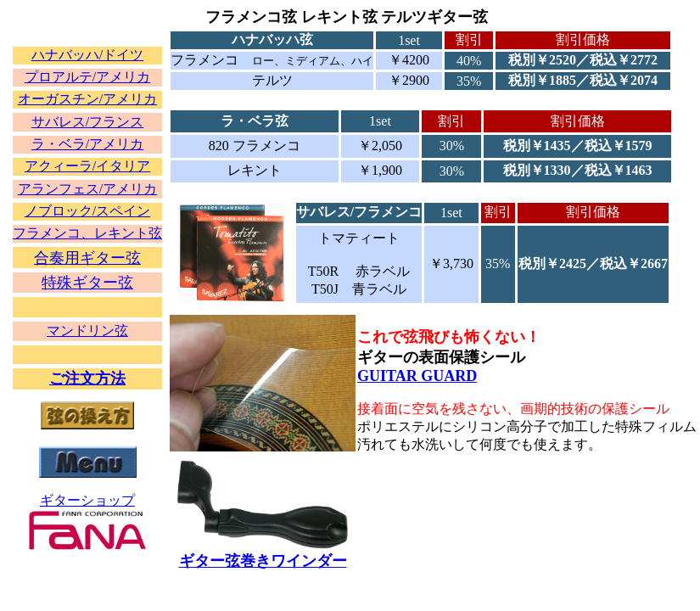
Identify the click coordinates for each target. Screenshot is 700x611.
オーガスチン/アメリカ (87, 99)
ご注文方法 (87, 378)
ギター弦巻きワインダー (263, 561)
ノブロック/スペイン (87, 211)
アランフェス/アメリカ (87, 189)
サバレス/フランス (87, 122)
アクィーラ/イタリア (87, 166)
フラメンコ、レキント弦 (87, 233)
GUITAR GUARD (417, 376)
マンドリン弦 (87, 331)
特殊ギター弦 (87, 283)
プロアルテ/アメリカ (87, 77)
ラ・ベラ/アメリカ (87, 144)
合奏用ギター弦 (87, 258)
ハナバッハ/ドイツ (87, 55)
